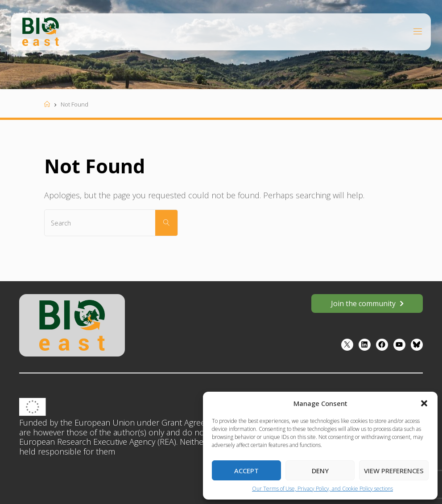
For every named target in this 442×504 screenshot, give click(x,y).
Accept (246, 471)
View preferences (394, 471)
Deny (320, 471)
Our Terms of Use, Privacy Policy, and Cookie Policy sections (322, 489)
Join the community (363, 303)
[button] (424, 403)
